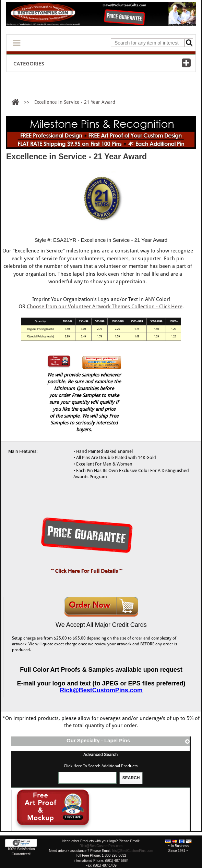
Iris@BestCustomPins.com (133, 851)
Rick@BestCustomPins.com (101, 690)
